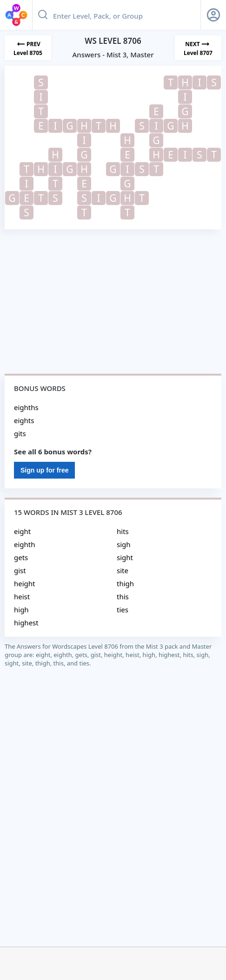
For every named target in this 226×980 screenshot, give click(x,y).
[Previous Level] (28, 48)
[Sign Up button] (213, 15)
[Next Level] (198, 48)
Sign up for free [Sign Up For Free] (44, 470)
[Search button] (43, 15)
